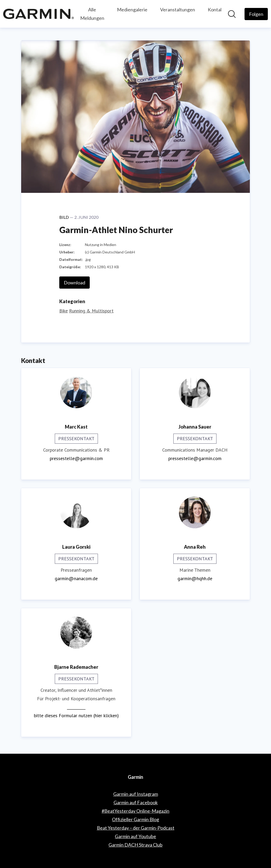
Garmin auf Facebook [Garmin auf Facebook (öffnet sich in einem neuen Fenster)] (136, 802)
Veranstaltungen (178, 10)
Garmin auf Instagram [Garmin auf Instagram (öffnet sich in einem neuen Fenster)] (136, 794)
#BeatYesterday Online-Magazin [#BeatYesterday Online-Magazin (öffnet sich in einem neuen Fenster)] (135, 811)
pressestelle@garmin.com (76, 458)
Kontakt (216, 10)
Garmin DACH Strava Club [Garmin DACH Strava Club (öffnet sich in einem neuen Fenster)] (135, 845)
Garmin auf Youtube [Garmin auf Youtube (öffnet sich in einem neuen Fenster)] (135, 836)
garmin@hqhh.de (195, 578)
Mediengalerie (132, 10)
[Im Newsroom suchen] (232, 14)
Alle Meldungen (92, 14)
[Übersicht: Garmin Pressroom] (39, 14)
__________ (76, 707)
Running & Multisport (91, 311)
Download (74, 283)
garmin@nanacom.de (76, 578)
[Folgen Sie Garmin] (256, 14)
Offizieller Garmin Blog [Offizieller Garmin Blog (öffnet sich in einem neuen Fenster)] (135, 819)
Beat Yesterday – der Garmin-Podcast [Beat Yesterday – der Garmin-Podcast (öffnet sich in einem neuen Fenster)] (136, 828)
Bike (64, 311)
